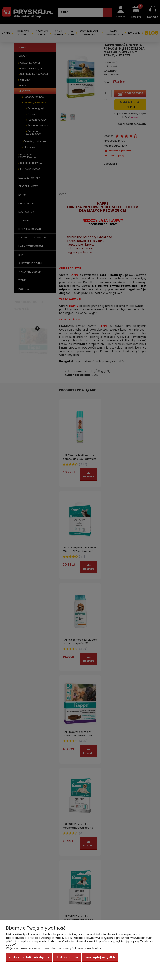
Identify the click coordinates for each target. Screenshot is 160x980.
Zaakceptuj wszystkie (100, 957)
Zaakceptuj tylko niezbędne (29, 957)
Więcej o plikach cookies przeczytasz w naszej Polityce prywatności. (54, 948)
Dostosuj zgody (67, 957)
